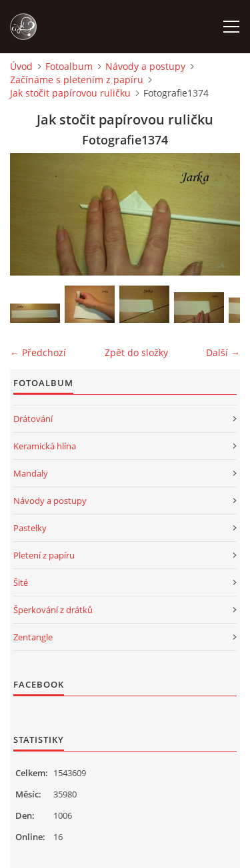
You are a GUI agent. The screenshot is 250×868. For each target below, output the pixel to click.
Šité (21, 582)
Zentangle (33, 637)
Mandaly (31, 473)
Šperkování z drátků (53, 610)
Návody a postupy (145, 66)
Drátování (33, 419)
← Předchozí (38, 352)
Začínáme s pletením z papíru (77, 80)
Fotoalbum (69, 66)
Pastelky (30, 528)
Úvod (21, 66)
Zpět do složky (136, 352)
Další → (223, 352)
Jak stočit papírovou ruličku (70, 93)
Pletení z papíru (44, 555)
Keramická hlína (45, 446)
